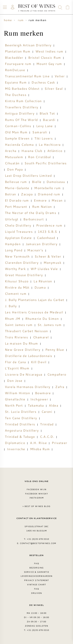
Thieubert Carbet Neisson (26, 331)
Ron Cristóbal (39, 157)
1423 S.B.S (47, 232)
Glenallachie (15, 399)
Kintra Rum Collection (23, 101)
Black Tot (47, 113)
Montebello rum (47, 188)
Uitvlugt (12, 219)
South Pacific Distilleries (46, 163)
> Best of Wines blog (36, 506)
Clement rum (16, 294)
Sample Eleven (17, 138)
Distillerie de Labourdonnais (29, 356)
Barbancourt (34, 219)
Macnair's (35, 250)
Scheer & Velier (48, 256)
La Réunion (43, 281)
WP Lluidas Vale (44, 269)
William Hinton (17, 393)
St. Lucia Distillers (21, 412)
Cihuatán (12, 163)
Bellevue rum (16, 182)
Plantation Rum (18, 51)
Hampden (13, 244)
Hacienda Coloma (19, 145)
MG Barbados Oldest (22, 89)
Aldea (54, 405)
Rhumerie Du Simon (42, 319)
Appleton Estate (18, 238)
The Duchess (16, 95)
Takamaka (36, 405)
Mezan (57, 200)
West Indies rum (49, 51)
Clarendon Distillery (22, 263)
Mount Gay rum (49, 64)
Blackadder (14, 58)
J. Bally (11, 306)
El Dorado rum (17, 200)
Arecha (11, 151)
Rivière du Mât (17, 287)
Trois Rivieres (16, 337)
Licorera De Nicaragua (24, 374)
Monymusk (53, 263)
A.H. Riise (38, 443)
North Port (14, 405)
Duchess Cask (43, 82)
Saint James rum (19, 325)
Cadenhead (46, 238)
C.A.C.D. (47, 437)
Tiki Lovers (44, 138)
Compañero (57, 374)
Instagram (36, 498)
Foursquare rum (18, 64)
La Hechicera (50, 145)
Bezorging (36, 568)
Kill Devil (39, 362)
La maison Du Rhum (22, 343)
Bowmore (43, 393)
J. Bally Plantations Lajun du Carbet (35, 300)
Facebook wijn (36, 489)
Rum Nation (42, 207)
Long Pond (14, 250)
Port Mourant (16, 207)
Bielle (37, 182)
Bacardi (49, 120)
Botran (11, 194)
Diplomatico (15, 443)
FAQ (36, 563)
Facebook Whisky (37, 494)
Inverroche (16, 449)
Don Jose (15, 381)
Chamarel (41, 337)
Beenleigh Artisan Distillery (28, 45)
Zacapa (27, 194)
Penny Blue (55, 350)
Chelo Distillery (18, 225)
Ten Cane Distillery (21, 418)
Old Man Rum (16, 132)
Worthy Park (15, 269)
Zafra (60, 387)
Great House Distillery (24, 275)
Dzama (40, 287)
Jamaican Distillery (42, 244)
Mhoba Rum (40, 449)
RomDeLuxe (15, 70)
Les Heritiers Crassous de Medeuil (34, 312)
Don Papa (15, 169)
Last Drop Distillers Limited (28, 176)
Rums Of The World (21, 120)
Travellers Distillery (22, 107)
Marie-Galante (17, 188)
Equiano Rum (16, 82)
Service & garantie (37, 572)
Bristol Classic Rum (45, 58)
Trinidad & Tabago (20, 437)
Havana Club (32, 151)
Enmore (40, 200)
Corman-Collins (18, 126)
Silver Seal (54, 89)
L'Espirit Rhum (17, 368)
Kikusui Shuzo (17, 281)
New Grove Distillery (23, 350)
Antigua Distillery (20, 113)
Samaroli (40, 132)
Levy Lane (45, 126)
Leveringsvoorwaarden (37, 576)
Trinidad (47, 424)
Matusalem (14, 157)
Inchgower (39, 399)
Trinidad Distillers (20, 424)
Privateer (59, 443)
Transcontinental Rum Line (27, 76)
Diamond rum (49, 194)
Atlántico (55, 151)
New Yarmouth (17, 256)
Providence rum (49, 225)
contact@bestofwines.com (38, 543)
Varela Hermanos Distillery (28, 387)
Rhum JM (13, 319)
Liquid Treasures (19, 232)
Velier (60, 76)
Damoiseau (56, 182)
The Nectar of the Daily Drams (31, 213)
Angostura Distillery (22, 430)
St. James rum (50, 325)
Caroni (47, 412)
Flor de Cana (15, 362)
